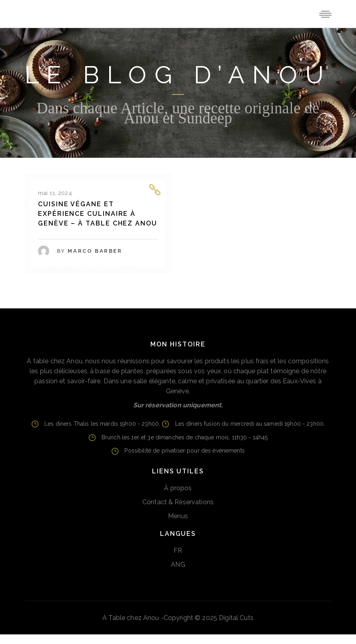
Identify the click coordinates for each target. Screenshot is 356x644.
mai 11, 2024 (55, 193)
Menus (178, 516)
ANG (178, 565)
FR (178, 550)
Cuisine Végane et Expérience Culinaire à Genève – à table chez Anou (98, 214)
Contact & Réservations (178, 502)
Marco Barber (95, 251)
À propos (178, 488)
